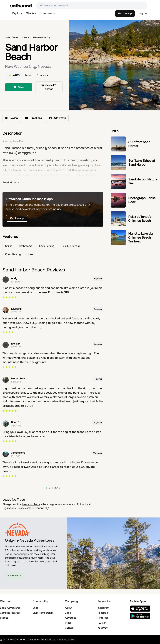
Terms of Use (49, 640)
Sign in (143, 14)
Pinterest (103, 618)
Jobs (68, 613)
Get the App (125, 13)
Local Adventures (10, 608)
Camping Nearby (10, 613)
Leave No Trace (31, 504)
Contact (70, 628)
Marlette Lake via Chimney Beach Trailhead (140, 238)
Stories (31, 13)
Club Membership (43, 613)
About (69, 608)
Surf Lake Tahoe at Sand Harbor (142, 163)
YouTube (103, 628)
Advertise (71, 618)
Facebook (103, 613)
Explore (17, 13)
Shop (36, 608)
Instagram (103, 608)
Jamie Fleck (19, 141)
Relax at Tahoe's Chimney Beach (140, 219)
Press (68, 623)
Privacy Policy (67, 640)
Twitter (102, 623)
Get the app (17, 218)
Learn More (15, 576)
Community (47, 13)
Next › (56, 488)
